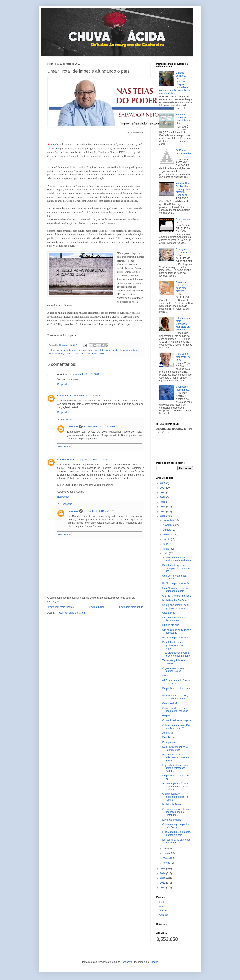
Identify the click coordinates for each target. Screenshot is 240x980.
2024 (163, 488)
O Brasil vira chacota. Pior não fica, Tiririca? (176, 727)
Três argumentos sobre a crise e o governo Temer (177, 654)
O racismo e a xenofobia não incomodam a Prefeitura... (175, 812)
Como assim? (170, 703)
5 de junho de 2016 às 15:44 (92, 460)
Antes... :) (167, 733)
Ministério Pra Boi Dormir (176, 600)
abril (166, 849)
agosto (167, 539)
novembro (169, 525)
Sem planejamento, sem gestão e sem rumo (175, 607)
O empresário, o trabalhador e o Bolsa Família (175, 797)
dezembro (169, 520)
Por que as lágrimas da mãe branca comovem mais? (176, 758)
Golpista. (167, 716)
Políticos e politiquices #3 (176, 638)
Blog (162, 907)
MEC (51, 354)
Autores (164, 911)
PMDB (101, 354)
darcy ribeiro (93, 350)
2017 (163, 512)
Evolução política (171, 820)
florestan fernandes (120, 350)
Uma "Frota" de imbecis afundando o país (175, 590)
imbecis (135, 350)
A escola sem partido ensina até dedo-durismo (177, 559)
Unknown (72, 427)
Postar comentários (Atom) (71, 613)
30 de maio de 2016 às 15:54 (85, 396)
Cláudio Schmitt (66, 460)
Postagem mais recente (61, 607)
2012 (163, 883)
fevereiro (168, 858)
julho (166, 544)
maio (166, 553)
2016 (163, 516)
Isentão (166, 676)
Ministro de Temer (172, 804)
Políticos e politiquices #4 (176, 583)
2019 (163, 502)
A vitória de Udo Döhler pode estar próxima (182, 286)
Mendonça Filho (63, 354)
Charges (164, 915)
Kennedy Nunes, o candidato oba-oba (184, 119)
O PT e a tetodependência (184, 153)
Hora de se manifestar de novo (183, 357)
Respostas (67, 420)
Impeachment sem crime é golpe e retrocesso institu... (177, 768)
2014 (163, 873)
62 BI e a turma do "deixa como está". (176, 682)
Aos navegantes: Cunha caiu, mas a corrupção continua (176, 786)
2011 (163, 888)
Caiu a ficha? (169, 613)
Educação (105, 350)
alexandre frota (64, 350)
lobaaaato (127, 962)
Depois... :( (168, 737)
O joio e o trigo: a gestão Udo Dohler (176, 826)
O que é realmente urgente (177, 720)
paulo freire (91, 354)
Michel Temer (78, 354)
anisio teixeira (79, 350)
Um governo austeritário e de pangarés (176, 619)
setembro (168, 535)
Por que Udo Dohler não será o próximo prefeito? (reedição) (184, 189)
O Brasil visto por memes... (177, 596)
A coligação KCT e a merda (184, 251)
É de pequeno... (171, 742)
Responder (63, 384)
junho (166, 549)
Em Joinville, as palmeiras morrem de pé (176, 841)
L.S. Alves (63, 396)
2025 (163, 483)
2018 (163, 507)
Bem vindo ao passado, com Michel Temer (175, 697)
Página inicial (97, 607)
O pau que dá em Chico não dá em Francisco (175, 710)
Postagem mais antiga (131, 607)
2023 (163, 493)
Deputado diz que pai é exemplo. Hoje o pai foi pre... (176, 568)
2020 (163, 497)
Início (162, 902)
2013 (163, 878)
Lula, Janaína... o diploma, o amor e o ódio (177, 833)
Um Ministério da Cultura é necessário (177, 631)
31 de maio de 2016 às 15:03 (99, 427)
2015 (163, 869)
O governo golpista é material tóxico (173, 670)
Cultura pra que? (171, 625)
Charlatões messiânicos (182, 388)
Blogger (154, 962)
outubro (167, 530)
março (167, 853)
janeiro (167, 863)
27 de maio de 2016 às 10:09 (84, 374)
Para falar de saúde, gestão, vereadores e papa (175, 645)
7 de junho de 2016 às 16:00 (99, 511)
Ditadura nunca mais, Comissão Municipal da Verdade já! (184, 324)
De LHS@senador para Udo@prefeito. (175, 748)
